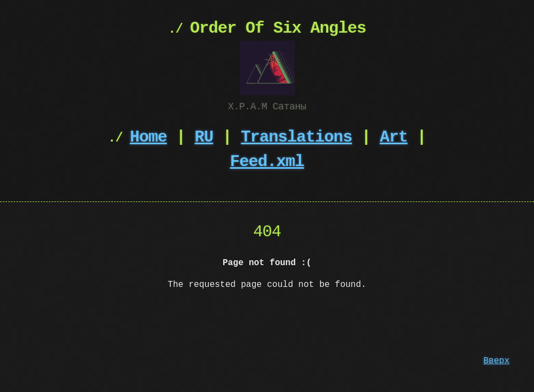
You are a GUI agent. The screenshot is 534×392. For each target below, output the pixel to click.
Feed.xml (267, 161)
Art (394, 136)
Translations (297, 136)
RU (204, 136)
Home (149, 136)
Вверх (496, 361)
